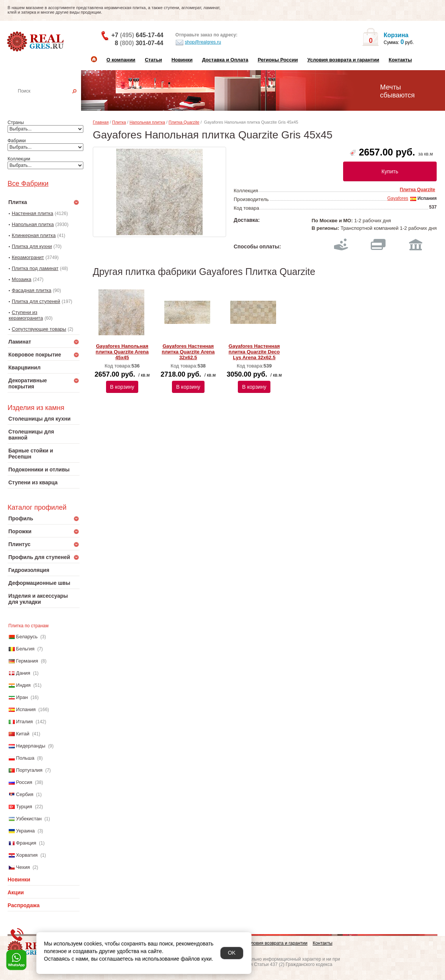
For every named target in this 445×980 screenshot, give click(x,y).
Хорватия (27, 855)
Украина (25, 831)
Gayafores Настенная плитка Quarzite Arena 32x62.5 (188, 352)
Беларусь (27, 637)
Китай (23, 734)
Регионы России (278, 60)
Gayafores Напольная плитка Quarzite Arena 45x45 (122, 352)
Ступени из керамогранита (26, 315)
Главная (101, 122)
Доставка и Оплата (225, 60)
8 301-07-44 (139, 43)
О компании (121, 60)
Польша (25, 758)
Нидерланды (30, 746)
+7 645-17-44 (137, 35)
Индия (23, 685)
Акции (16, 892)
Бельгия (25, 649)
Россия (24, 782)
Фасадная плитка (32, 290)
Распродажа (24, 905)
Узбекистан (29, 819)
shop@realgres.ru (198, 42)
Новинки (182, 60)
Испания (26, 709)
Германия (27, 661)
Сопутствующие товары (39, 329)
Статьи (153, 60)
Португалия (29, 770)
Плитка (119, 122)
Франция (26, 843)
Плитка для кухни (32, 246)
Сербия (25, 794)
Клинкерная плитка (34, 235)
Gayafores (397, 198)
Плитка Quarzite (184, 122)
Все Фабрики (28, 184)
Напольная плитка (33, 224)
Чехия (23, 867)
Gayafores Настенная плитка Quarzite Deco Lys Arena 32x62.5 (254, 352)
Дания (23, 673)
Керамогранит (28, 257)
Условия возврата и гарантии (343, 60)
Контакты (400, 60)
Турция (24, 806)
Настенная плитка (52, 102)
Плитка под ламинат (35, 268)
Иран (22, 697)
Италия (24, 722)
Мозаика (22, 279)
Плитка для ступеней (36, 301)
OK (232, 953)
